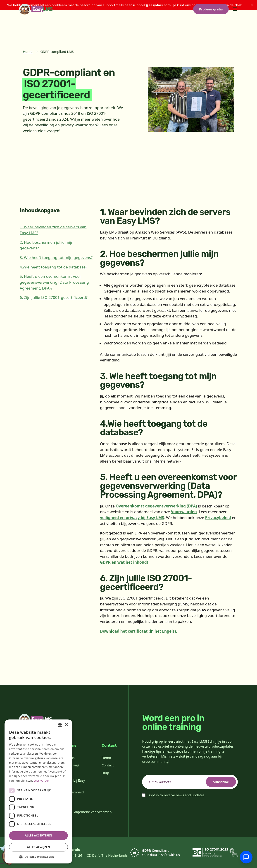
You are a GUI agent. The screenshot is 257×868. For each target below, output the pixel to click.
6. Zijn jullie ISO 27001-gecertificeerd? (54, 297)
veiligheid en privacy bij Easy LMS (132, 518)
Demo (106, 758)
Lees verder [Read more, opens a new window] (42, 781)
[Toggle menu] (235, 30)
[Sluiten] (252, 5)
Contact (108, 765)
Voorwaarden (184, 512)
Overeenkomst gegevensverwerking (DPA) (156, 506)
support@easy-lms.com (152, 5)
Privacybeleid (218, 518)
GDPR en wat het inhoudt (124, 562)
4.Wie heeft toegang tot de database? (54, 267)
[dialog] (38, 791)
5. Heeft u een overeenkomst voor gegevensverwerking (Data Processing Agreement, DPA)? (54, 282)
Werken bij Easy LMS (73, 782)
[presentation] (176, 810)
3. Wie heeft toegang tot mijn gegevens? (56, 257)
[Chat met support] (246, 857)
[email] (190, 782)
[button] (38, 857)
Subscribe (220, 782)
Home (28, 51)
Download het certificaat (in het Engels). (138, 631)
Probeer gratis (211, 30)
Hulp (105, 773)
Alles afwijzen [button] (38, 847)
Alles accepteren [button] (39, 835)
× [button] (66, 725)
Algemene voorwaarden (93, 812)
